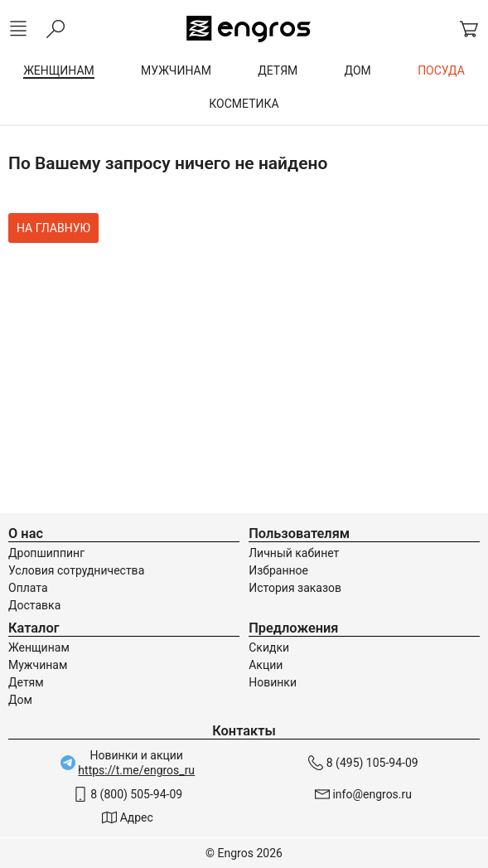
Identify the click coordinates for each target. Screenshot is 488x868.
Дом (20, 700)
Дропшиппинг (46, 553)
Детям (26, 682)
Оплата (28, 588)
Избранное (278, 570)
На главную (53, 228)
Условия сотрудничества (76, 570)
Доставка (34, 605)
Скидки (269, 647)
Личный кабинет (294, 553)
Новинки (273, 682)
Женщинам (39, 647)
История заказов (295, 588)
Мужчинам (38, 665)
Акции (266, 665)
